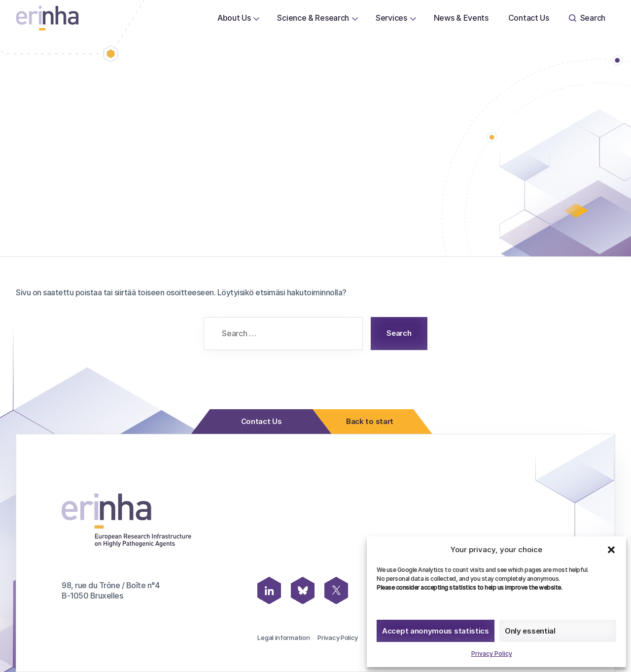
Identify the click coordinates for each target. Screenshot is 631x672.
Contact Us (529, 18)
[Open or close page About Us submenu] (256, 18)
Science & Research (313, 18)
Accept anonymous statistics (436, 631)
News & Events (461, 18)
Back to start (367, 422)
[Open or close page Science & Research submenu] (355, 18)
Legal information (283, 637)
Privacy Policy (492, 654)
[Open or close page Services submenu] (413, 18)
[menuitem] (234, 18)
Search (587, 18)
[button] (611, 550)
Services (391, 18)
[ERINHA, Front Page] (47, 18)
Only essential (530, 631)
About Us (234, 18)
